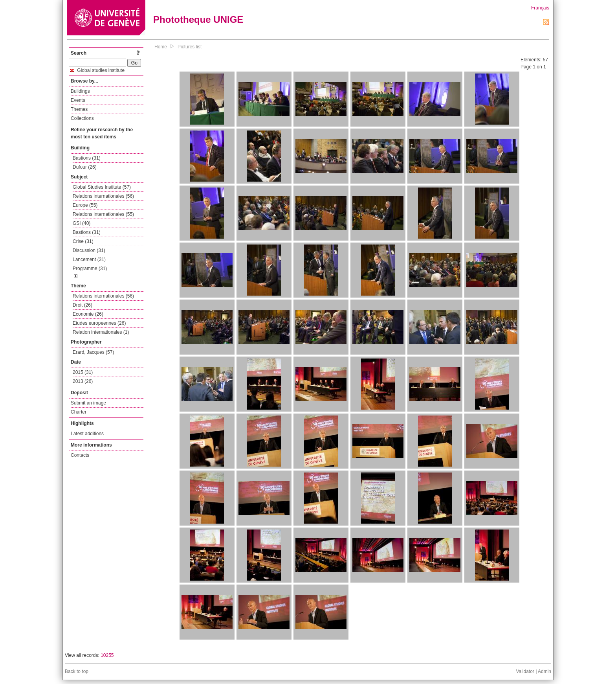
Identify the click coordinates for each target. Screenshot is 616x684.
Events (78, 100)
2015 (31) (83, 372)
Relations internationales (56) (103, 196)
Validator (525, 671)
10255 (107, 655)
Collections (82, 118)
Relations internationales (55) (103, 214)
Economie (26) (88, 314)
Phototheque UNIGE (198, 19)
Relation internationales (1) (101, 332)
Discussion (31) (89, 250)
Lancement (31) (89, 259)
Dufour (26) (85, 167)
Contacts (80, 455)
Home (161, 47)
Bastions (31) (87, 158)
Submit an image (88, 403)
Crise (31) (83, 241)
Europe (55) (85, 205)
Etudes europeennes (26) (99, 323)
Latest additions (87, 434)
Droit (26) (82, 305)
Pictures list (190, 47)
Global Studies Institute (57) (102, 187)
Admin (544, 671)
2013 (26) (83, 381)
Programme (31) (90, 268)
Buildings (80, 91)
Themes (79, 109)
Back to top (77, 671)
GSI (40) (82, 223)
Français (540, 8)
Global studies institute (97, 70)
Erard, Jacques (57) (93, 352)
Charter (79, 412)
